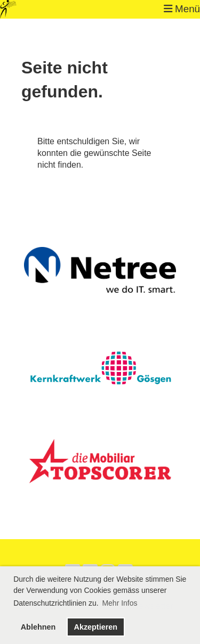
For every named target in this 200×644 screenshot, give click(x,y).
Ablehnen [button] (38, 627)
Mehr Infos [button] (119, 603)
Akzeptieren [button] (95, 627)
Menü (182, 9)
